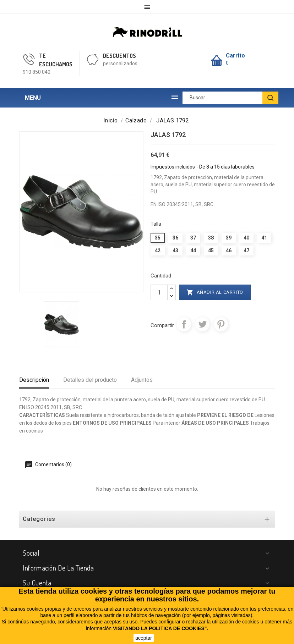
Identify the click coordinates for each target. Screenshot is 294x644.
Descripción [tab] (34, 380)
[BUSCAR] (270, 98)
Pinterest (221, 324)
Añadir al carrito (215, 292)
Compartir (184, 324)
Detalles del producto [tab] (90, 380)
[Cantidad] (159, 292)
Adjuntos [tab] (142, 380)
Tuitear (202, 324)
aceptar (144, 638)
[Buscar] (230, 98)
